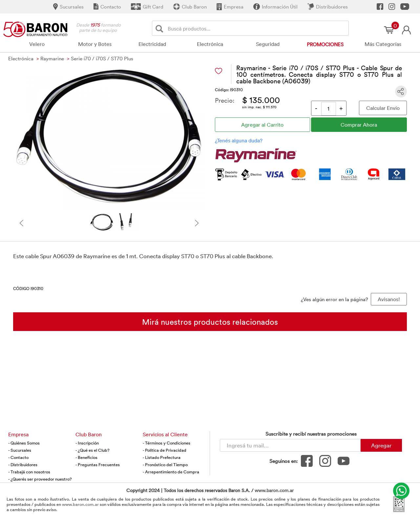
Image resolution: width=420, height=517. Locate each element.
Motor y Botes (95, 44)
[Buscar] (161, 28)
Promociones (325, 44)
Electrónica (210, 44)
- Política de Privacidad (165, 450)
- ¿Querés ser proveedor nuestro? (40, 479)
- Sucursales (20, 450)
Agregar (381, 445)
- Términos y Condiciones (167, 443)
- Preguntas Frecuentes (98, 465)
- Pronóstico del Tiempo (165, 465)
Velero (37, 44)
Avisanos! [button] (389, 299)
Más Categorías (383, 44)
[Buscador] (257, 28)
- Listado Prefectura (162, 457)
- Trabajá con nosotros (29, 472)
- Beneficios (86, 457)
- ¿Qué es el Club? (93, 450)
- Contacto (18, 457)
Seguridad (268, 44)
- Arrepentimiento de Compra (171, 472)
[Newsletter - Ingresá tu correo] (290, 445)
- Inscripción (87, 443)
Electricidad (152, 44)
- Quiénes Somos (24, 443)
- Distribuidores (23, 465)
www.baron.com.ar (274, 490)
